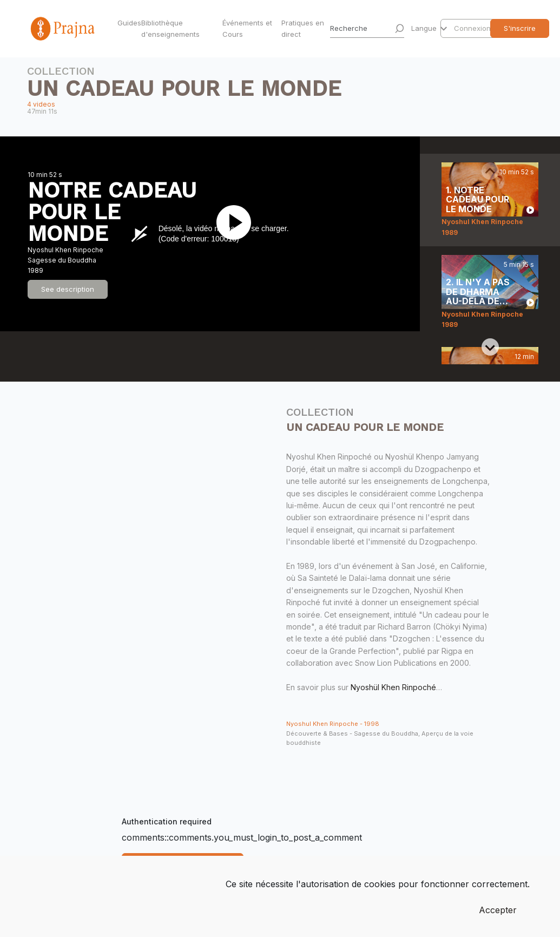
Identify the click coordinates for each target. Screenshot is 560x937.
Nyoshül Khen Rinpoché (393, 687)
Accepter (498, 910)
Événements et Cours (247, 28)
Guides (127, 23)
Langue (425, 28)
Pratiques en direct (303, 28)
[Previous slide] (490, 171)
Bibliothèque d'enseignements (170, 28)
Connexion (472, 28)
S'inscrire (520, 28)
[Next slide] (490, 347)
